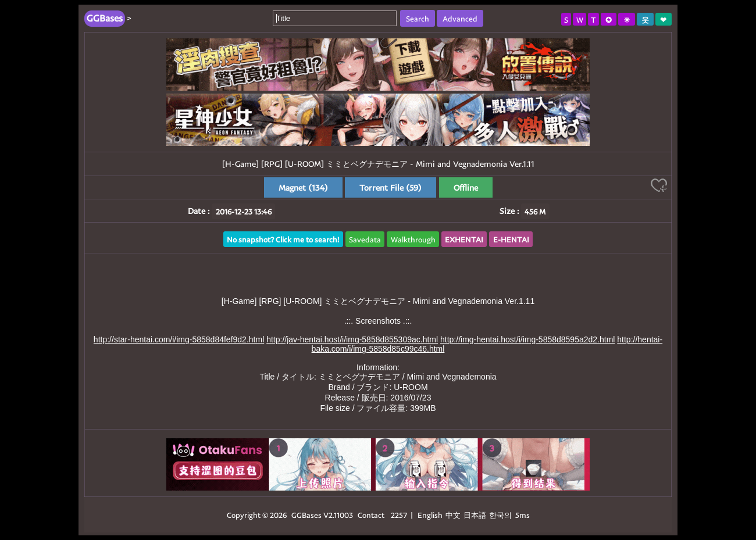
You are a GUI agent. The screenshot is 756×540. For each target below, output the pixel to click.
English (430, 515)
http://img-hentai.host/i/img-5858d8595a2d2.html (527, 339)
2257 (399, 515)
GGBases (306, 515)
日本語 (475, 515)
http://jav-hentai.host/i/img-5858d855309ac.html (352, 339)
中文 (453, 515)
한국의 (501, 515)
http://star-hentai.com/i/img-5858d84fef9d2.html (179, 339)
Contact (371, 515)
